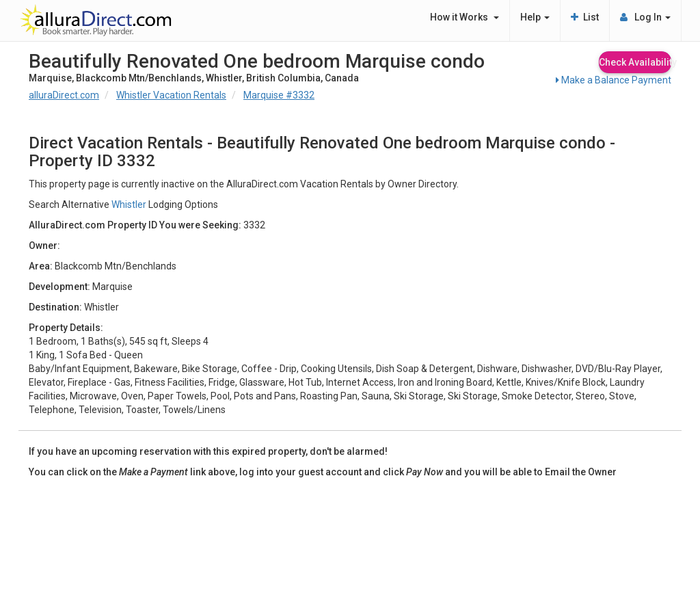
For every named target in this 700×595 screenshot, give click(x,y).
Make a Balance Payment (614, 80)
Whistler (129, 204)
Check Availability (635, 62)
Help (535, 17)
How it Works (465, 17)
